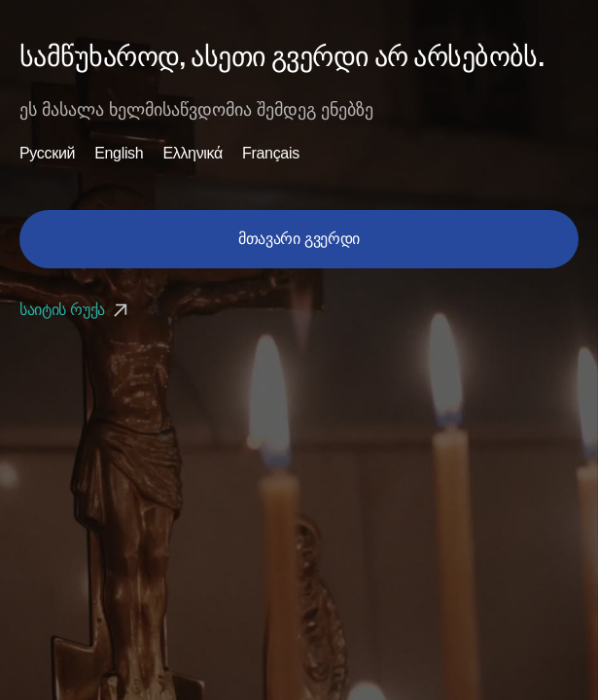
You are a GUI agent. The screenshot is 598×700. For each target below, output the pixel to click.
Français (271, 154)
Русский (47, 154)
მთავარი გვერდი (299, 239)
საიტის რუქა (76, 310)
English (119, 154)
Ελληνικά (193, 154)
